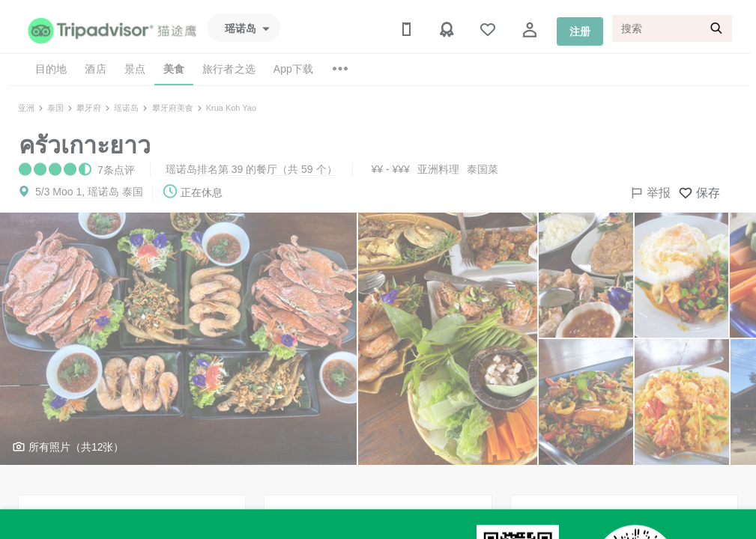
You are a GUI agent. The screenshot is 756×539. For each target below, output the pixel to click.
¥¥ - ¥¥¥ (391, 169)
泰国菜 (483, 169)
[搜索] (672, 28)
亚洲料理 (438, 169)
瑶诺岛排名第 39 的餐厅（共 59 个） (251, 169)
